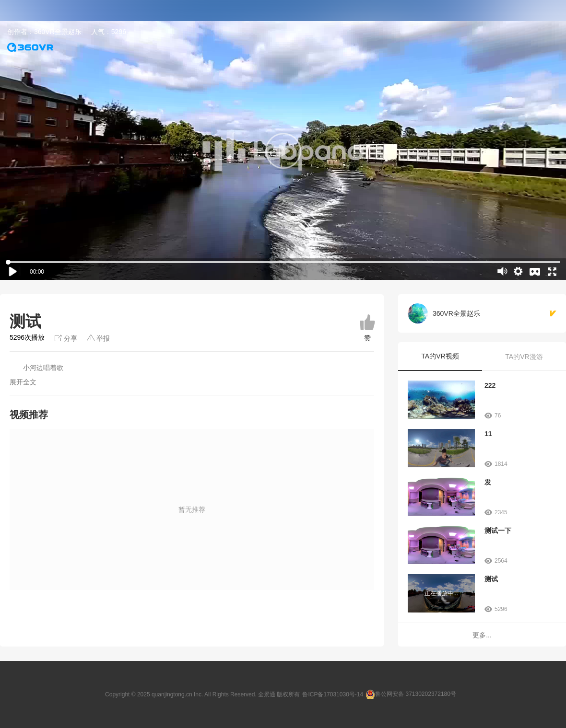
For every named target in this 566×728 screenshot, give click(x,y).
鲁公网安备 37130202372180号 (416, 694)
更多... (482, 635)
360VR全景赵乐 (456, 313)
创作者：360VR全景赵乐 (44, 32)
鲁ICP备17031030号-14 (333, 694)
